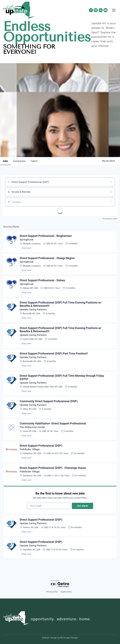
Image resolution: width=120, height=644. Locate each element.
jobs (5, 161)
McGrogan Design (69, 638)
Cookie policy (66, 592)
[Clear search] (111, 182)
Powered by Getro (110, 219)
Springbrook (27, 240)
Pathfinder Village (30, 449)
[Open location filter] (111, 202)
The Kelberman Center (32, 427)
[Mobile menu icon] (114, 10)
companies (19, 161)
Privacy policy (52, 592)
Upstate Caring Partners (33, 309)
